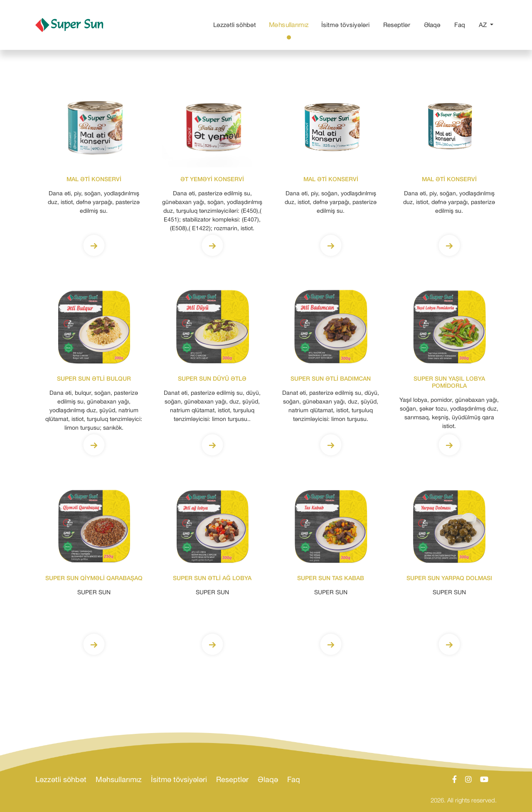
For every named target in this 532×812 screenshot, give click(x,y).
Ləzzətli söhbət (236, 24)
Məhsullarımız (291, 24)
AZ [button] (484, 25)
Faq (461, 24)
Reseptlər (398, 24)
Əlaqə (434, 24)
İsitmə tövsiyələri (347, 24)
